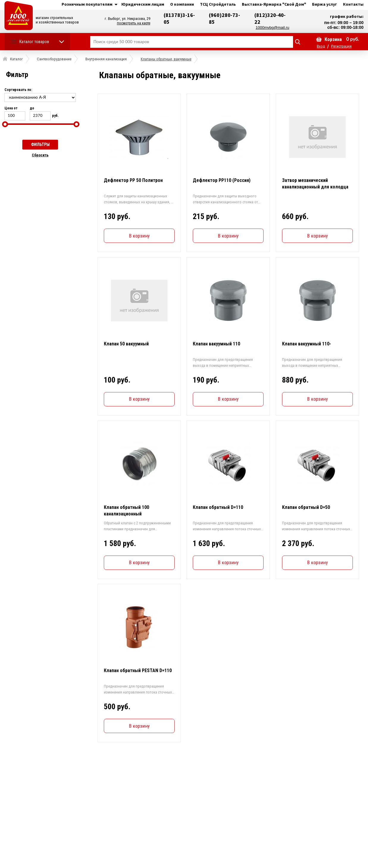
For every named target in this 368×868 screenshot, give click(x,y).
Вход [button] (321, 46)
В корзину (139, 236)
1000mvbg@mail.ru (272, 27)
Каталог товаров (34, 42)
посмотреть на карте (134, 23)
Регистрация (341, 46)
